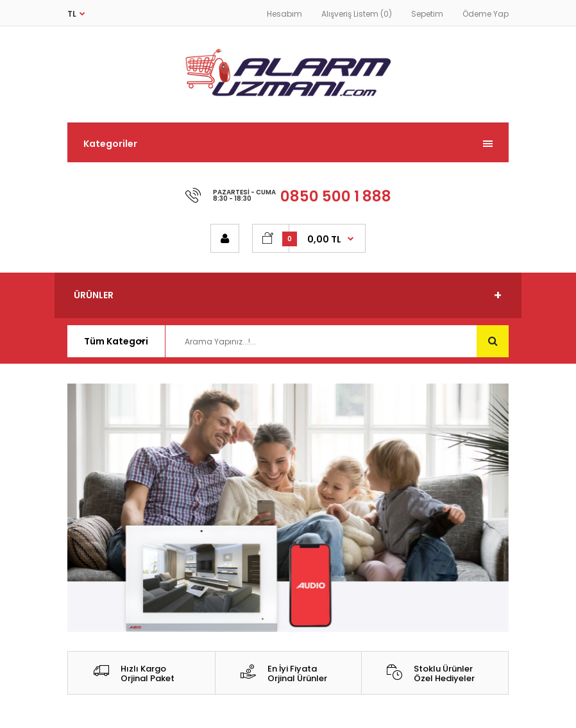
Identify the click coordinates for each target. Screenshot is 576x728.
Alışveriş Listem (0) (357, 14)
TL (72, 14)
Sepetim (427, 14)
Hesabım (284, 14)
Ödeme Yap (486, 14)
